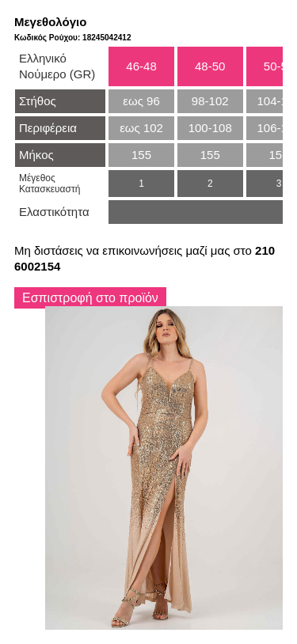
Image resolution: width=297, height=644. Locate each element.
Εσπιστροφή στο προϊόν (90, 298)
